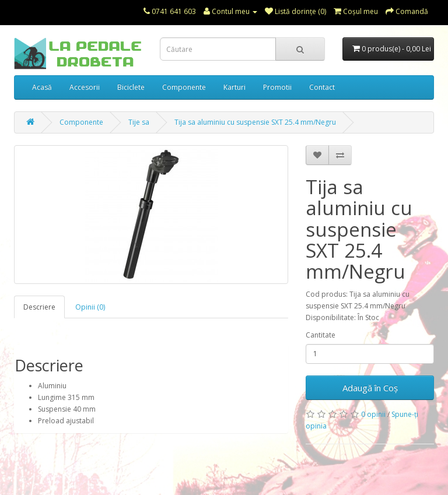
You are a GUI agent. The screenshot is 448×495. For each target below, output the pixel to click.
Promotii (277, 87)
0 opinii (373, 414)
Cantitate (321, 335)
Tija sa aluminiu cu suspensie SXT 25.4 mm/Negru (255, 122)
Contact (322, 87)
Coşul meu (356, 11)
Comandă (407, 11)
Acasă (42, 87)
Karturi (235, 87)
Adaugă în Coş (370, 388)
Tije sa (139, 122)
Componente (184, 87)
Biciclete (131, 87)
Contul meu (230, 11)
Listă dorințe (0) (295, 11)
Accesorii (85, 87)
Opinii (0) (90, 307)
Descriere (39, 307)
